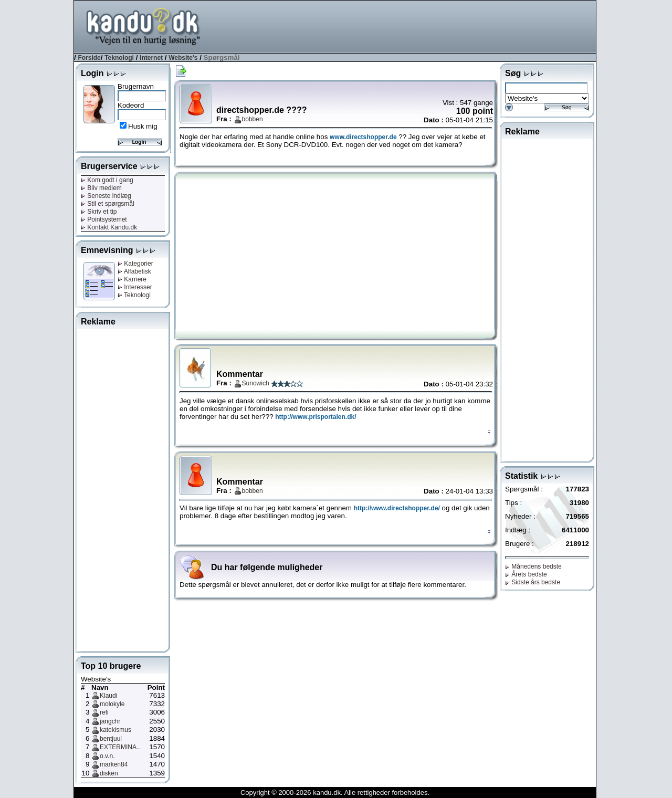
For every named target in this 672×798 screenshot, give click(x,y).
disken (109, 773)
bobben (253, 119)
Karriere (132, 279)
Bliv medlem (101, 188)
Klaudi (108, 696)
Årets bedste (526, 574)
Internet (151, 58)
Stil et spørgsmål (108, 204)
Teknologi (119, 58)
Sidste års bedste (533, 582)
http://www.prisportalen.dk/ (316, 417)
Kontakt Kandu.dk (109, 227)
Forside (89, 58)
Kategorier (135, 264)
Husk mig (143, 126)
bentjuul (111, 739)
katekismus (115, 730)
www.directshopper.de (363, 137)
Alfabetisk (134, 271)
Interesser (135, 287)
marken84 (114, 764)
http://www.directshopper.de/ (397, 508)
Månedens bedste (533, 566)
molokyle (112, 704)
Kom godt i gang (107, 180)
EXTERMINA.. (120, 747)
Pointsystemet (104, 219)
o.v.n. (107, 756)
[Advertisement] (405, 26)
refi (104, 712)
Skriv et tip (99, 212)
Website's (183, 58)
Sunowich (256, 383)
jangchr (110, 721)
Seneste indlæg (106, 196)
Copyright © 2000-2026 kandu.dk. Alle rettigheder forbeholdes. (335, 792)
